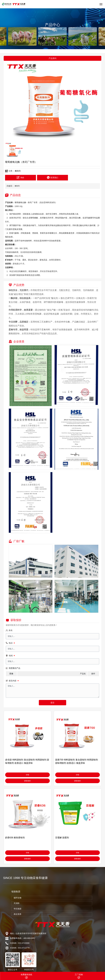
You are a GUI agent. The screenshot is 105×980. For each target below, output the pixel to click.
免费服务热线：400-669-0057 (23, 938)
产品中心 (52, 25)
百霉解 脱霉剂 (62, 838)
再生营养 (17, 914)
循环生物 (17, 898)
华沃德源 (17, 909)
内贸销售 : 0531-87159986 (20, 943)
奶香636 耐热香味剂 (15, 838)
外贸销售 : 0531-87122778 (20, 948)
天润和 (17, 903)
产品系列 (52, 58)
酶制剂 (18, 171)
